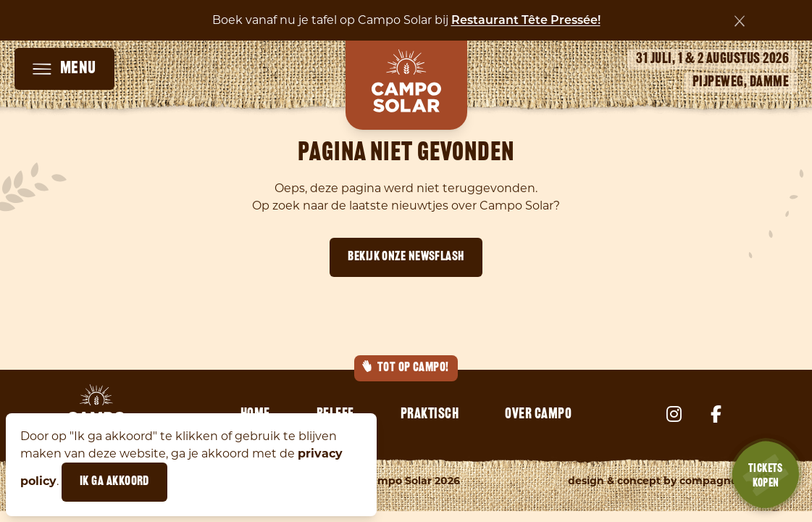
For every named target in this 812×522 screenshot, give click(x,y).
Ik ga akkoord (114, 482)
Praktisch (430, 415)
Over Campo (538, 415)
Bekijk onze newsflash (406, 257)
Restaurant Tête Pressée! (526, 21)
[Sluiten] (740, 21)
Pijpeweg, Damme (741, 83)
